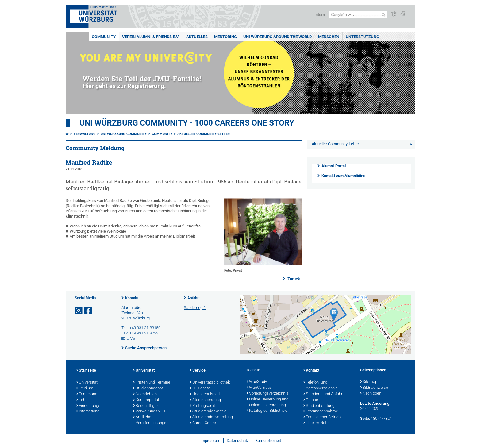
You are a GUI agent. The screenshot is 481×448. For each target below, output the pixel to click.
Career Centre (203, 423)
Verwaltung (85, 134)
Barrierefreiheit (268, 440)
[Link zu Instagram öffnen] (79, 311)
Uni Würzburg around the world (277, 37)
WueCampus (259, 388)
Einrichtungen (89, 406)
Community (104, 37)
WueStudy (257, 382)
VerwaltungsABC (149, 411)
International (88, 411)
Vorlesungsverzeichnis (267, 394)
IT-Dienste (200, 388)
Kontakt (132, 298)
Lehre (83, 400)
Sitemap (369, 382)
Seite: (365, 418)
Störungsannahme (321, 411)
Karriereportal (146, 400)
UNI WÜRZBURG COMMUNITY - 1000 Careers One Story (187, 123)
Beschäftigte (145, 406)
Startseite (86, 371)
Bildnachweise (374, 388)
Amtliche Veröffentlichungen (151, 420)
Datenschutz (238, 440)
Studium (85, 388)
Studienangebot (148, 388)
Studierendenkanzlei (209, 411)
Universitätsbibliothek (210, 383)
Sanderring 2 (195, 308)
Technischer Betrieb (322, 417)
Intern (320, 15)
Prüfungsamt (202, 406)
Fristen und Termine (152, 383)
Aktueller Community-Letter (204, 134)
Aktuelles (197, 37)
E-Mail (132, 338)
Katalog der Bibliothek (267, 411)
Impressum (210, 440)
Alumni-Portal (334, 166)
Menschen (329, 37)
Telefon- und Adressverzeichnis (321, 386)
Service (198, 371)
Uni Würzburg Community (124, 134)
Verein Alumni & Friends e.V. (151, 37)
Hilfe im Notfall (317, 423)
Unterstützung (362, 37)
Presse (311, 400)
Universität (87, 383)
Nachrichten (145, 394)
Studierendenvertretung (211, 417)
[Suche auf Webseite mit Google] (358, 15)
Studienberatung (205, 400)
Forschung (87, 394)
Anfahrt (194, 298)
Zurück (293, 279)
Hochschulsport (205, 394)
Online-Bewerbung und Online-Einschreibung (267, 402)
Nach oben (371, 394)
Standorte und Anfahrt (323, 394)
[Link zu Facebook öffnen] (89, 311)
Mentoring (225, 37)
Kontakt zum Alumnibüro (343, 176)
